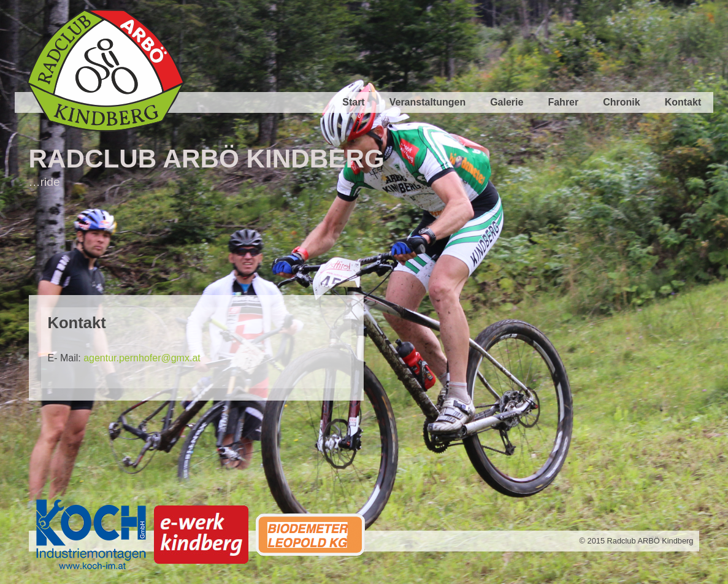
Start (353, 102)
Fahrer (563, 102)
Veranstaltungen (427, 102)
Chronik (621, 102)
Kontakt (683, 102)
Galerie (507, 102)
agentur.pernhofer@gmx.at (142, 358)
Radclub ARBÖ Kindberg (207, 159)
